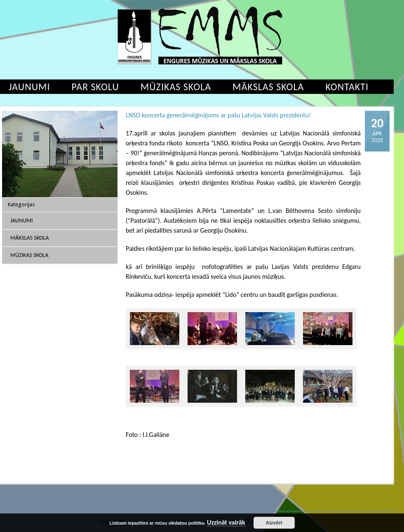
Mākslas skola (268, 87)
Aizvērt (274, 523)
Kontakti (347, 87)
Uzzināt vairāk (226, 523)
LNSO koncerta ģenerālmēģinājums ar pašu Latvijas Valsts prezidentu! (218, 115)
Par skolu (95, 87)
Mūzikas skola (176, 87)
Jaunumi (22, 220)
